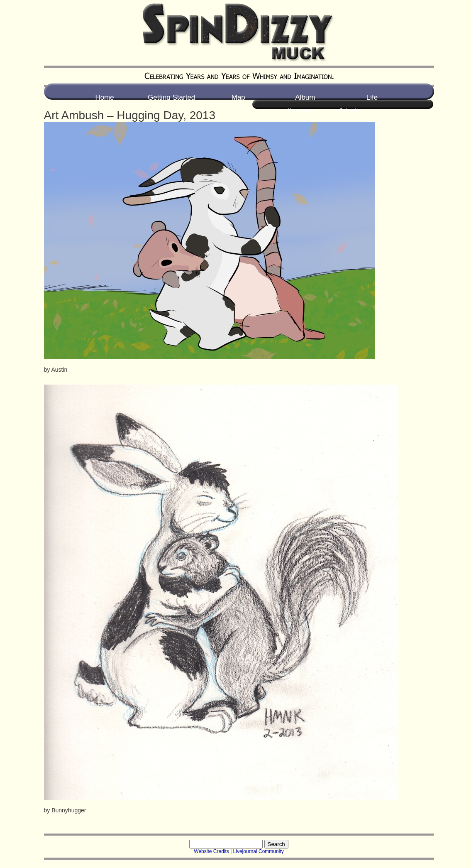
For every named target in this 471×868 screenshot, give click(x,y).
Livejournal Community (259, 851)
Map (238, 97)
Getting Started (171, 97)
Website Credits (211, 851)
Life (372, 97)
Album (305, 97)
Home (104, 97)
